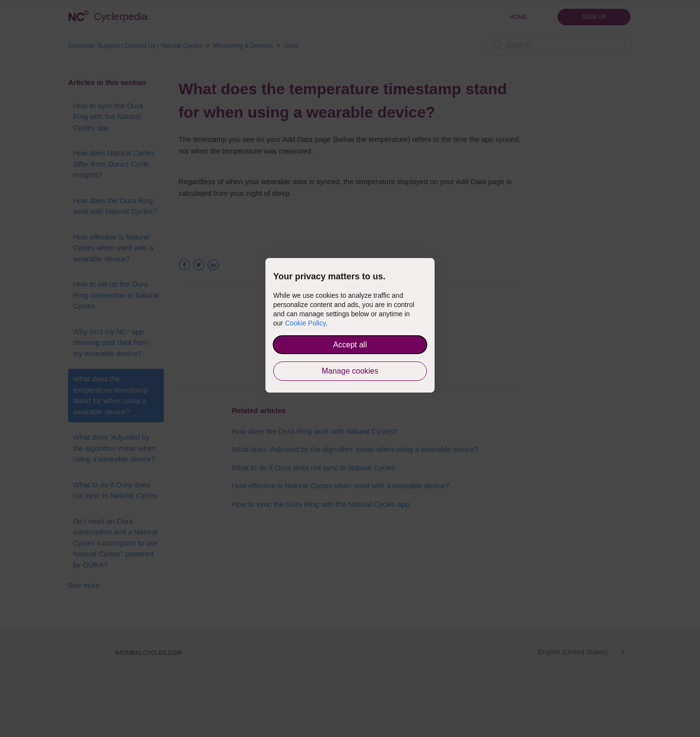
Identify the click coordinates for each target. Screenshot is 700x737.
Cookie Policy (305, 323)
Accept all (350, 345)
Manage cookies (350, 371)
